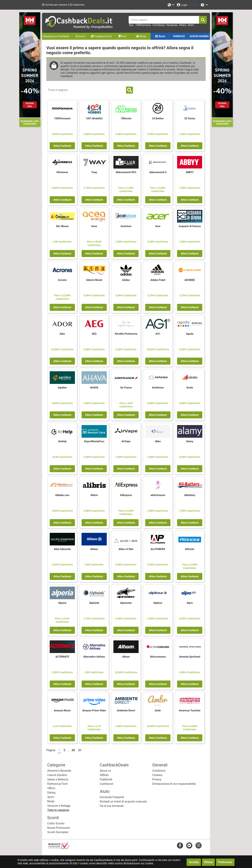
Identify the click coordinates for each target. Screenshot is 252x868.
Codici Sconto (56, 823)
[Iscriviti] (194, 5)
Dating (51, 793)
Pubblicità (106, 779)
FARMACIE (179, 36)
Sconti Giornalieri (58, 832)
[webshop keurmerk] (59, 848)
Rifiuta (208, 862)
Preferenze (225, 862)
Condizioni (159, 771)
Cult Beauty (159, 25)
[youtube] (189, 845)
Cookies (157, 775)
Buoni (160, 36)
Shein (191, 25)
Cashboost (106, 784)
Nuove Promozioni (59, 828)
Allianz (183, 25)
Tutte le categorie (58, 810)
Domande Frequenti (112, 797)
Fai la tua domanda (112, 806)
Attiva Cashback (62, 146)
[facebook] (180, 845)
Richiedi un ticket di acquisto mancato (123, 802)
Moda (51, 801)
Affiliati (104, 775)
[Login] (182, 5)
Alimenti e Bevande (59, 771)
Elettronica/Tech (57, 784)
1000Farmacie (143, 25)
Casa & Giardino (57, 775)
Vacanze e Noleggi (59, 806)
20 (73, 750)
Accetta (194, 862)
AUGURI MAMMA (199, 36)
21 (80, 750)
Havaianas (172, 25)
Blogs (141, 36)
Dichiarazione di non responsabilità (174, 784)
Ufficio (51, 788)
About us (105, 771)
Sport (51, 797)
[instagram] (199, 845)
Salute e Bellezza (58, 779)
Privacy (157, 779)
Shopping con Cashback (56, 36)
